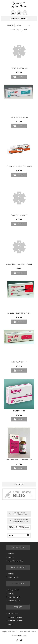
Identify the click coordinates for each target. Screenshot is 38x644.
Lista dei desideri (14, 601)
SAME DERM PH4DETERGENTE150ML (19, 264)
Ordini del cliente (14, 597)
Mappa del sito (14, 577)
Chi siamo (12, 554)
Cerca (10, 624)
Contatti (11, 574)
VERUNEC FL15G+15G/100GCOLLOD (19, 460)
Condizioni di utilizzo (16, 561)
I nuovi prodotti (14, 613)
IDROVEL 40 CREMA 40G (19, 68)
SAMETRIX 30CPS (19, 411)
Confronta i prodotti (15, 621)
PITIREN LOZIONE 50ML (19, 215)
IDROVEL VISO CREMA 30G (19, 117)
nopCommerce (22, 635)
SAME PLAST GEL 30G (19, 362)
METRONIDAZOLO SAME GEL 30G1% (19, 166)
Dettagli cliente (14, 590)
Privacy (11, 557)
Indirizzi (11, 593)
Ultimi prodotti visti (15, 617)
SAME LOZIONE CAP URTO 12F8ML (19, 313)
